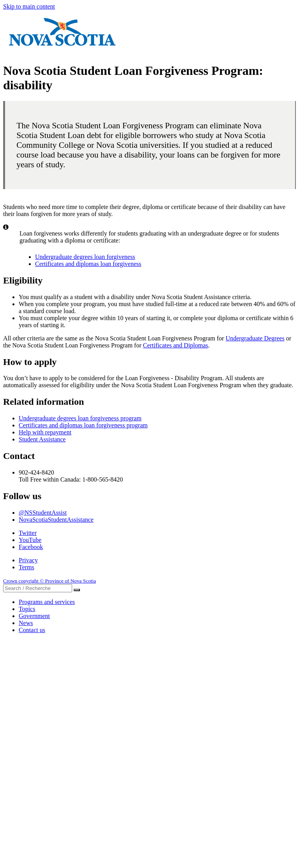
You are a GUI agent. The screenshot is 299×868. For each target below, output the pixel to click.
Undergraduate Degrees (255, 338)
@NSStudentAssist (43, 513)
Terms (27, 567)
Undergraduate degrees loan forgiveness (85, 257)
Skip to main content (29, 6)
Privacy (28, 560)
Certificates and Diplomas (176, 345)
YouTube (30, 540)
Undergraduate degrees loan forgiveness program (80, 418)
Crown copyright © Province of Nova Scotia (50, 581)
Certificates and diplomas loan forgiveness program (83, 425)
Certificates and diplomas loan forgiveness (88, 264)
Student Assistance (42, 439)
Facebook (31, 547)
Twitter (28, 533)
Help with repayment (45, 432)
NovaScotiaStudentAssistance (56, 520)
